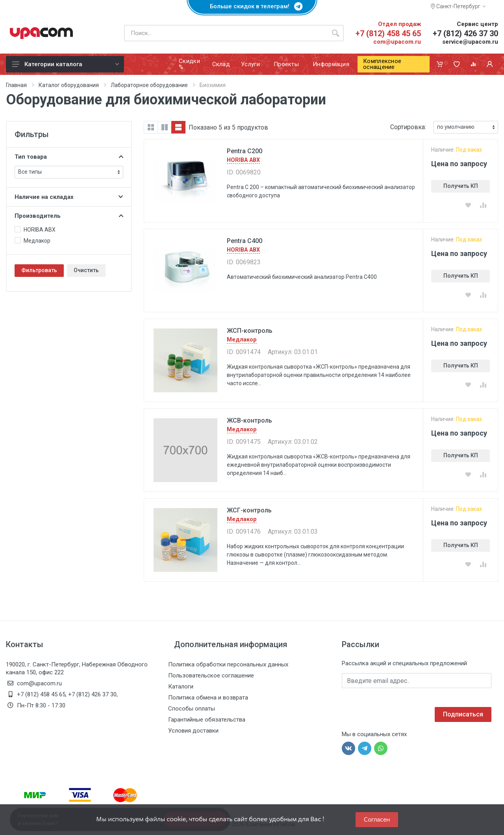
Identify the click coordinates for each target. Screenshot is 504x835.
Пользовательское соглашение (211, 675)
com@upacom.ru (397, 42)
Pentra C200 (245, 151)
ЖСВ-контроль (249, 420)
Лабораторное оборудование (149, 85)
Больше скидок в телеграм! (252, 6)
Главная (16, 85)
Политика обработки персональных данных (228, 664)
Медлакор (242, 340)
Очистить (86, 270)
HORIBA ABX (243, 160)
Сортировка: (408, 127)
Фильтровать (39, 270)
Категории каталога (66, 64)
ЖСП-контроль (250, 331)
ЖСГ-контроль (249, 510)
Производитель (69, 216)
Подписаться (463, 714)
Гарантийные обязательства (207, 720)
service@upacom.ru (470, 42)
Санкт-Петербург (458, 6)
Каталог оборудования (69, 85)
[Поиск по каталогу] (226, 33)
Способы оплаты (192, 709)
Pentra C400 (245, 241)
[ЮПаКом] (41, 33)
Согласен (377, 819)
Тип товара (69, 157)
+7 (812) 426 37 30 (465, 33)
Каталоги (181, 687)
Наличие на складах (69, 197)
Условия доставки (193, 731)
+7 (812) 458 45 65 (388, 33)
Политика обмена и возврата (208, 698)
